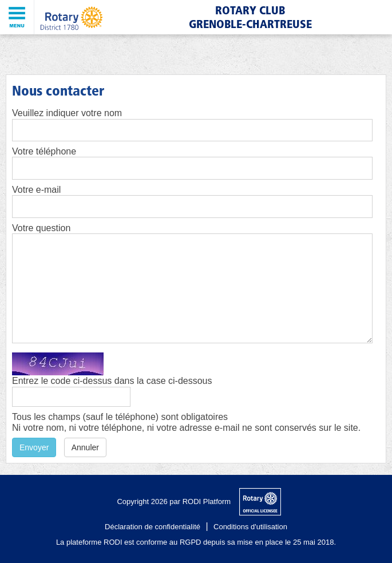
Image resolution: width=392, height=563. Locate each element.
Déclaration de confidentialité (153, 527)
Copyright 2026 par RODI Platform (174, 501)
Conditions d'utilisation (250, 527)
